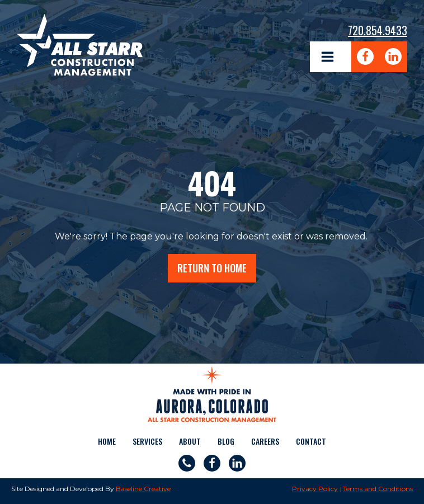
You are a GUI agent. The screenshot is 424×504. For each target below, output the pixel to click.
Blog (226, 441)
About (190, 441)
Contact (311, 441)
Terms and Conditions (378, 489)
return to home (212, 268)
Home (107, 441)
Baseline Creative (143, 489)
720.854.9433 (378, 30)
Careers (265, 441)
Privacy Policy (315, 489)
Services (147, 441)
